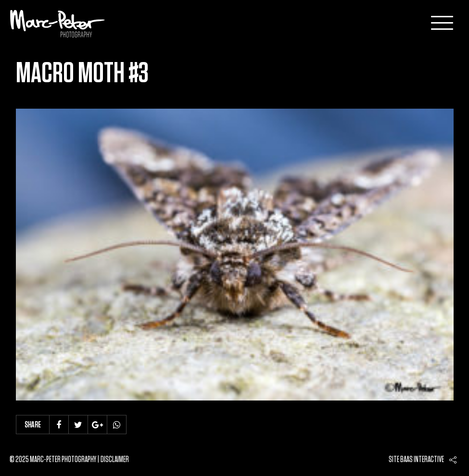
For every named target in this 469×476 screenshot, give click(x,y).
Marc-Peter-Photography (58, 24)
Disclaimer (115, 460)
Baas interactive (422, 460)
